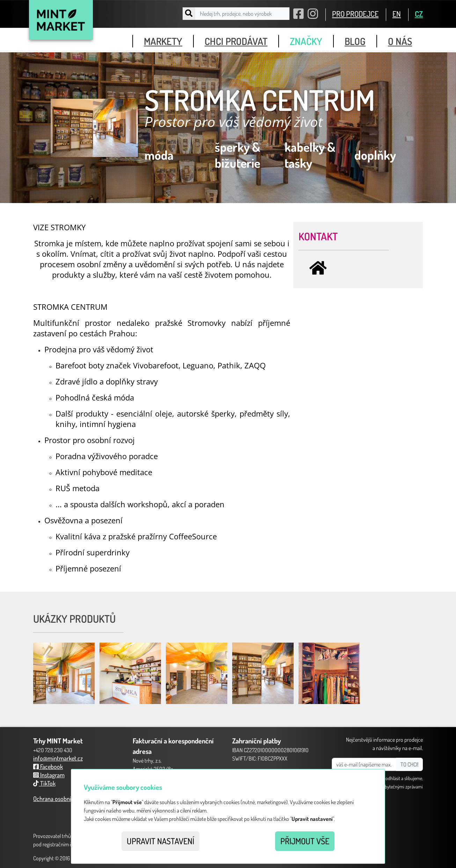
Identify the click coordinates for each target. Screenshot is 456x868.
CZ (419, 14)
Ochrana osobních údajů (63, 799)
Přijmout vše (305, 841)
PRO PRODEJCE (355, 14)
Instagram (49, 775)
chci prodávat (236, 41)
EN (397, 14)
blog (355, 41)
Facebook (48, 766)
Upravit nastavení (160, 841)
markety (163, 41)
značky (306, 41)
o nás (400, 41)
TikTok (44, 783)
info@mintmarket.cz (58, 758)
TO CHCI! (409, 764)
